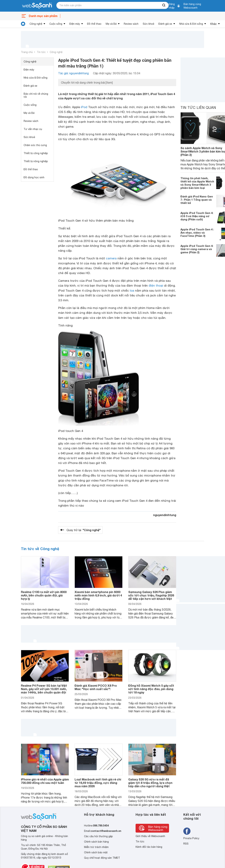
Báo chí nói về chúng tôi (36, 95)
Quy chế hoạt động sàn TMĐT (102, 858)
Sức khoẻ (148, 24)
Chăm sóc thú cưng (35, 145)
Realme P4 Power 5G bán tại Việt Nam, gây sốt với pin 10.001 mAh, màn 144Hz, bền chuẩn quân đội (44, 689)
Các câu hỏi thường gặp (98, 836)
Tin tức (41, 52)
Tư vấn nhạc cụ (33, 129)
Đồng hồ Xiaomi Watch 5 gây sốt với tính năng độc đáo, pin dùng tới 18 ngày (151, 689)
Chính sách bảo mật (96, 852)
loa (132, 291)
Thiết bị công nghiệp (36, 153)
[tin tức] (23, 24)
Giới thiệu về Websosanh (150, 836)
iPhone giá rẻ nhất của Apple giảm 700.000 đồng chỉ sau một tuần (45, 781)
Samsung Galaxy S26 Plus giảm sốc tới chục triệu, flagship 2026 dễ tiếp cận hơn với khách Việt (151, 595)
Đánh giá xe (165, 24)
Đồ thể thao (94, 24)
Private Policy (191, 838)
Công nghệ (36, 24)
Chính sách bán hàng (96, 842)
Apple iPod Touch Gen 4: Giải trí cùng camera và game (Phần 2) (197, 249)
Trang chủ (27, 52)
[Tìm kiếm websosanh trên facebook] (187, 831)
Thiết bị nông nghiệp (36, 161)
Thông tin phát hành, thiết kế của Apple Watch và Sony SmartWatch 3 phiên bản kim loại (197, 183)
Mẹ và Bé (111, 24)
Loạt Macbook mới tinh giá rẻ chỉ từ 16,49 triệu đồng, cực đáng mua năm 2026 (98, 783)
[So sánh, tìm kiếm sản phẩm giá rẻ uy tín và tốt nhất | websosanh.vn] (37, 6)
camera (111, 258)
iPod (84, 107)
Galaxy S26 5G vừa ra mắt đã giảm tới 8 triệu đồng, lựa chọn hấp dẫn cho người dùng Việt (150, 783)
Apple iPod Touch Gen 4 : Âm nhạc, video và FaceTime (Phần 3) (197, 233)
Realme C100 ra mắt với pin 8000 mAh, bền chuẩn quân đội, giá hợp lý (44, 595)
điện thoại (156, 286)
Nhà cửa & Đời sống (191, 24)
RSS (186, 844)
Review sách (131, 24)
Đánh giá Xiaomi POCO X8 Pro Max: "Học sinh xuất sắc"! (96, 687)
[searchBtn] (164, 5)
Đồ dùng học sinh (34, 177)
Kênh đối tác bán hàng (149, 847)
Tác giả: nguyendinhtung (73, 73)
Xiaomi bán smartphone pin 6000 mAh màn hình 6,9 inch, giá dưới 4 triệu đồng (98, 595)
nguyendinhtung (165, 515)
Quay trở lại (84, 530)
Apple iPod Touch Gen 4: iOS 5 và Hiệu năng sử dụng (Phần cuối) (197, 216)
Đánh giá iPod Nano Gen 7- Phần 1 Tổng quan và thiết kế (197, 200)
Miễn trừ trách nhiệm (96, 847)
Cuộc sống (56, 24)
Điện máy (75, 24)
